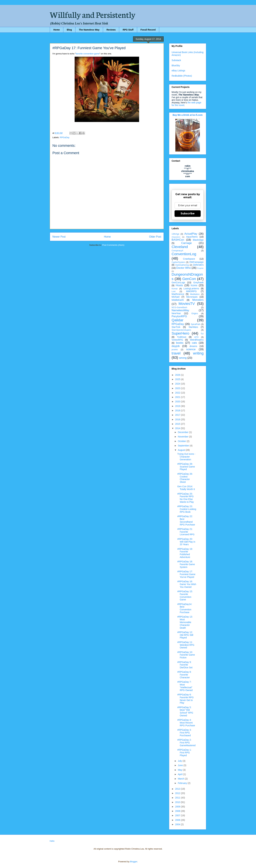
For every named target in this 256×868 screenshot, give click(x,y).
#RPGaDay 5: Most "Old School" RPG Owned (185, 711)
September (184, 446)
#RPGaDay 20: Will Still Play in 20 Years (186, 542)
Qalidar (177, 320)
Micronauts (192, 297)
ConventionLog (184, 254)
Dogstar (200, 268)
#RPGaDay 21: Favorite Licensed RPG (186, 532)
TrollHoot (182, 337)
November (183, 437)
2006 (178, 820)
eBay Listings (178, 71)
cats (194, 343)
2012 (178, 793)
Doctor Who (184, 268)
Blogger (134, 862)
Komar (175, 289)
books (180, 343)
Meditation (195, 294)
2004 (178, 824)
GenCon (189, 279)
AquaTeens (192, 237)
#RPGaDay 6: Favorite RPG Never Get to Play (185, 699)
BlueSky (176, 65)
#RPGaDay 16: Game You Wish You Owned (187, 584)
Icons (194, 285)
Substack (176, 60)
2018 (178, 410)
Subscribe (188, 213)
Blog (69, 30)
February (183, 783)
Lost (174, 291)
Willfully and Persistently (93, 14)
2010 (178, 802)
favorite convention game (88, 54)
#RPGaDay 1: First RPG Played (184, 753)
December (183, 432)
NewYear (176, 313)
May (180, 770)
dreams (193, 346)
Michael (176, 297)
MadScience (178, 294)
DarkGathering (182, 265)
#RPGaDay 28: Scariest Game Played (186, 467)
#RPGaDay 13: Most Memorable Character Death (185, 622)
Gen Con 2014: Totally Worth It (186, 488)
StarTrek (176, 327)
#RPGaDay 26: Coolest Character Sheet (185, 478)
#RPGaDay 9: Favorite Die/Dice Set (185, 665)
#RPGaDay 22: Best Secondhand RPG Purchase (186, 520)
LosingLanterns (191, 289)
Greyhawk (198, 282)
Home (57, 30)
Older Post (155, 237)
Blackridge (198, 240)
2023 (178, 388)
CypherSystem (178, 262)
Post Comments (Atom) (113, 245)
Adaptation (176, 237)
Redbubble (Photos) (182, 76)
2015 (178, 424)
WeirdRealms (197, 340)
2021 (178, 397)
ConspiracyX (177, 251)
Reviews (111, 30)
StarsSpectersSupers (181, 330)
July (180, 761)
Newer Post (59, 237)
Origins (195, 313)
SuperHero (180, 333)
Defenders (198, 265)
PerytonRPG (179, 316)
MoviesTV (187, 304)
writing (198, 353)
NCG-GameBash (179, 307)
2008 (178, 811)
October (182, 441)
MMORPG (191, 291)
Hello (52, 841)
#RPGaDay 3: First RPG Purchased (184, 733)
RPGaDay (65, 137)
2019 (178, 406)
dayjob (176, 346)
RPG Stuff (128, 30)
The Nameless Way (89, 30)
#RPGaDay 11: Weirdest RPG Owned (186, 645)
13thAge (175, 234)
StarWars (193, 327)
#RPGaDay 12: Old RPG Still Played (185, 635)
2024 (178, 384)
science (191, 349)
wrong (183, 358)
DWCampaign (196, 262)
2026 (178, 375)
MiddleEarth (178, 300)
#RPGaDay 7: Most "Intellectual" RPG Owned (185, 686)
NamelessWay (180, 310)
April (180, 774)
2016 (178, 419)
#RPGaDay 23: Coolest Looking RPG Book (187, 509)
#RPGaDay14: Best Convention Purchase (185, 608)
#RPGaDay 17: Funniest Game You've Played (186, 574)
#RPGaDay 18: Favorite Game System (186, 564)
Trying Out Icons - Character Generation (186, 457)
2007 (178, 815)
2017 (178, 415)
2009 (178, 807)
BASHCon (178, 240)
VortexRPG (177, 340)
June (181, 765)
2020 (178, 402)
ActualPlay (191, 234)
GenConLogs (178, 282)
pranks (175, 350)
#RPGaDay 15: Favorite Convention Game (185, 595)
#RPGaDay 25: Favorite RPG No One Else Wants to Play (186, 498)
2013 (178, 789)
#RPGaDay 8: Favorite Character (184, 675)
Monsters (198, 300)
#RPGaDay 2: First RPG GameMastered (186, 743)
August (182, 450)
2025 (178, 379)
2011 (178, 798)
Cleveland (180, 247)
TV (202, 334)
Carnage (186, 243)
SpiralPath (196, 324)
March (181, 779)
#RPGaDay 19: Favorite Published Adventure (185, 553)
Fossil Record (148, 30)
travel (176, 353)
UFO (196, 337)
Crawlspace (189, 259)
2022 (178, 393)
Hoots (179, 285)
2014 (178, 428)
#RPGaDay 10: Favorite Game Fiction (186, 655)
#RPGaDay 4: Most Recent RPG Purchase (186, 723)
